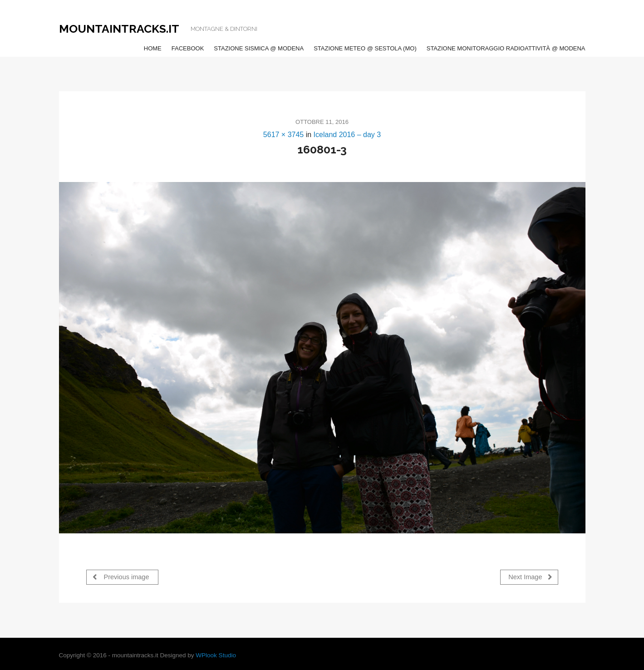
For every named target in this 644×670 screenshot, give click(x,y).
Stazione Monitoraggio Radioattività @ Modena (506, 48)
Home (153, 48)
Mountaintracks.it (119, 29)
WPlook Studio (216, 655)
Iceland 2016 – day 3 (347, 135)
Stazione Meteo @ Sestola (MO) (365, 48)
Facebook (188, 48)
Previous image (121, 577)
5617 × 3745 (283, 135)
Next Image (530, 577)
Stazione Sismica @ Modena (259, 48)
